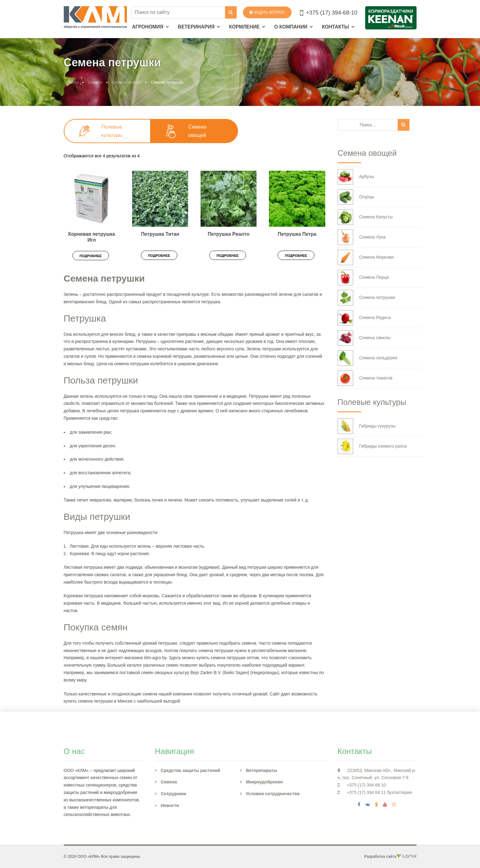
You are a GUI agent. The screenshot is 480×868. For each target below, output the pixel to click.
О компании (291, 27)
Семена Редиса (364, 318)
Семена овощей (126, 82)
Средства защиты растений (190, 770)
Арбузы (356, 177)
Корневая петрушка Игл (92, 237)
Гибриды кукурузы (367, 426)
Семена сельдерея (368, 358)
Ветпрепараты (261, 770)
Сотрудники (173, 794)
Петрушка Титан (160, 234)
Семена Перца (363, 278)
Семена (95, 82)
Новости (170, 805)
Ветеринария (196, 27)
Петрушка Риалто (229, 234)
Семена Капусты (365, 217)
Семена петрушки (366, 298)
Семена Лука (362, 237)
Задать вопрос (267, 12)
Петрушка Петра (297, 234)
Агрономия (148, 27)
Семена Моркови (366, 257)
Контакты (335, 27)
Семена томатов (365, 378)
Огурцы (356, 197)
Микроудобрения (264, 782)
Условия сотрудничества (272, 794)
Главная (71, 82)
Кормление (244, 27)
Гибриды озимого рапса (372, 446)
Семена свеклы (364, 338)
